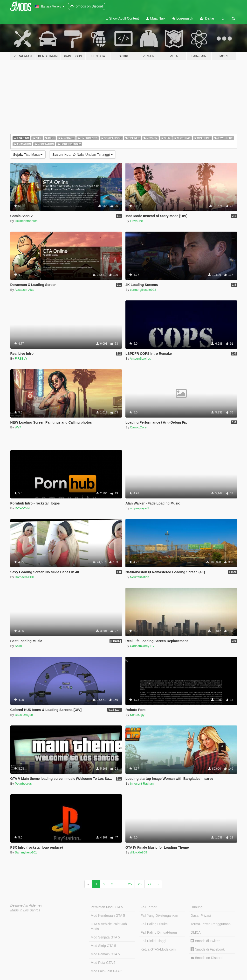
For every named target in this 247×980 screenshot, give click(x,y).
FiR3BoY (21, 359)
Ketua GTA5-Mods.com (158, 949)
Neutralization (140, 577)
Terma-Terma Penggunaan (211, 924)
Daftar (207, 18)
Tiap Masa (28, 155)
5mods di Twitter (205, 941)
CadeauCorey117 (142, 646)
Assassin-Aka (24, 290)
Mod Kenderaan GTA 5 (108, 916)
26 (140, 884)
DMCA (196, 932)
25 (130, 884)
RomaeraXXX (24, 577)
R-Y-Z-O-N (22, 508)
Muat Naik (156, 18)
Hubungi (197, 907)
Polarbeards (23, 784)
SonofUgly (137, 715)
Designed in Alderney (26, 905)
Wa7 (18, 427)
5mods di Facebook (208, 949)
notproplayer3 (140, 508)
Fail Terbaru (150, 907)
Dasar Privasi (201, 916)
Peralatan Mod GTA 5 (107, 907)
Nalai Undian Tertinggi (82, 155)
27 (150, 884)
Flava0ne (136, 221)
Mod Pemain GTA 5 (105, 954)
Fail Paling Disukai (154, 924)
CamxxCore (138, 427)
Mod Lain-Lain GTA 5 (106, 971)
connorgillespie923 (143, 290)
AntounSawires (140, 359)
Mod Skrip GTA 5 (103, 946)
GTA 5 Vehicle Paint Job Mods (109, 926)
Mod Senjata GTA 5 (105, 937)
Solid (18, 646)
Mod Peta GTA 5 (103, 963)
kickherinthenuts (26, 221)
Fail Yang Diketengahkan (159, 916)
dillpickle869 (139, 852)
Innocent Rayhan (142, 784)
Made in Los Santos (25, 910)
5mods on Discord (206, 958)
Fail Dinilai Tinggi (153, 941)
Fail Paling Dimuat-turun (159, 932)
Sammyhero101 (26, 852)
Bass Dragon (24, 715)
